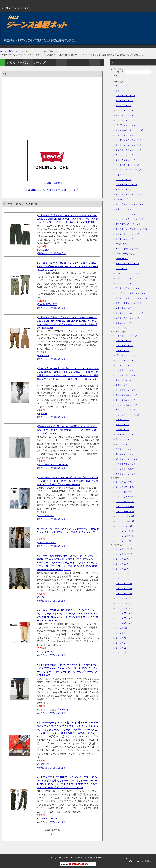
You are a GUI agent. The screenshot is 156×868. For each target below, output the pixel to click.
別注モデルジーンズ (124, 454)
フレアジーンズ (123, 365)
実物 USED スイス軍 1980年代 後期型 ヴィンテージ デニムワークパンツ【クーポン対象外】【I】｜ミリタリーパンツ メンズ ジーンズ (67, 430)
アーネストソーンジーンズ (127, 264)
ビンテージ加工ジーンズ (126, 405)
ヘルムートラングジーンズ (127, 273)
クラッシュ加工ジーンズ (126, 395)
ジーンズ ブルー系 (124, 526)
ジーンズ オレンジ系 (125, 502)
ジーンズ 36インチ (124, 608)
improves (43, 413)
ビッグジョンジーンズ (125, 125)
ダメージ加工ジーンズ (125, 400)
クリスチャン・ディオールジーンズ (131, 229)
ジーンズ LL (121, 648)
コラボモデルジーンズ (125, 464)
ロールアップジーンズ (125, 375)
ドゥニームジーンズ (124, 91)
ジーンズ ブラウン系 (125, 516)
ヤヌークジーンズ (123, 308)
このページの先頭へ (142, 861)
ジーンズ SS (121, 628)
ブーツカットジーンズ (125, 355)
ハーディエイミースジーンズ (128, 140)
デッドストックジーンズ (126, 459)
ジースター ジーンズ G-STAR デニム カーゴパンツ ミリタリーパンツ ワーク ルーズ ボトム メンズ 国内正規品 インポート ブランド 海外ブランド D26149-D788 (67, 481)
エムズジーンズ (46, 515)
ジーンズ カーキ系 (124, 482)
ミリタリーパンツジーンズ (127, 415)
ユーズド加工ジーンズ (125, 390)
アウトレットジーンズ (125, 474)
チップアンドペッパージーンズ (129, 313)
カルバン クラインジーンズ (128, 249)
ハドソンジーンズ (123, 278)
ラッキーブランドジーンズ (127, 288)
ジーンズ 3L (121, 653)
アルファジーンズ (123, 190)
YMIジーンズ (121, 244)
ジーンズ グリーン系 (125, 487)
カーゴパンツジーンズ (125, 410)
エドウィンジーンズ (124, 115)
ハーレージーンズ (123, 283)
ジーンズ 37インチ (124, 613)
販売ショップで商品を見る (52, 253)
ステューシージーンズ (125, 96)
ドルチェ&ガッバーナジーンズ (129, 130)
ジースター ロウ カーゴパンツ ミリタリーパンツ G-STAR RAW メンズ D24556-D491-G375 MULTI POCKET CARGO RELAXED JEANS (67, 266)
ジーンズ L (120, 643)
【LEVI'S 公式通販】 (52, 183)
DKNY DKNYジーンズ (125, 254)
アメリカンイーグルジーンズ (128, 194)
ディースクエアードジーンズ (128, 170)
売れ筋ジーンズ (123, 439)
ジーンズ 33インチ (124, 594)
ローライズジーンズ (124, 360)
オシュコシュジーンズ (125, 214)
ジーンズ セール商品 (125, 469)
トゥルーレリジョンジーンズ (128, 145)
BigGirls (42, 597)
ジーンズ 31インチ (124, 584)
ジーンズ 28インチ (124, 569)
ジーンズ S (120, 633)
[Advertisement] (52, 110)
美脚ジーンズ (122, 385)
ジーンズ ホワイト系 (125, 536)
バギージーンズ (123, 351)
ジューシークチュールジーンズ (129, 219)
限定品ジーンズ (123, 425)
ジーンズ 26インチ (124, 559)
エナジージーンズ (123, 209)
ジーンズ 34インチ (124, 598)
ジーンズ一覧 (122, 328)
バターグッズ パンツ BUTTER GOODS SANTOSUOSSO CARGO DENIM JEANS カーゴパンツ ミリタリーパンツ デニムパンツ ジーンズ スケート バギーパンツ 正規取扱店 (67, 219)
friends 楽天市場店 (48, 304)
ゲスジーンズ (122, 269)
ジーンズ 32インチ (124, 589)
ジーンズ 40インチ (124, 623)
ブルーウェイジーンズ (125, 160)
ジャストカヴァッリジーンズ (128, 150)
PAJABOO (43, 250)
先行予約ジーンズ (123, 449)
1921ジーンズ (122, 259)
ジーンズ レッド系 (124, 541)
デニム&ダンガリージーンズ (128, 224)
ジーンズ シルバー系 (125, 497)
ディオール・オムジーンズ (127, 165)
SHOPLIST (44, 764)
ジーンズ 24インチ (124, 549)
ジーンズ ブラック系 (125, 521)
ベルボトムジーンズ (124, 370)
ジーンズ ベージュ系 (125, 531)
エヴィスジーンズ (123, 106)
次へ (52, 834)
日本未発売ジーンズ (124, 434)
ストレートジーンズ (124, 346)
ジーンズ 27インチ (124, 564)
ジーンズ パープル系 (125, 512)
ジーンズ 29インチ (124, 574)
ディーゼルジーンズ (124, 101)
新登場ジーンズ (123, 430)
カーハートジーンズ (124, 155)
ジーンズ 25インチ (124, 554)
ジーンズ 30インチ (124, 579)
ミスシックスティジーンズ (127, 318)
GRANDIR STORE (48, 819)
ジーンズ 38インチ (124, 618)
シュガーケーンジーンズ (126, 185)
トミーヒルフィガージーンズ (128, 303)
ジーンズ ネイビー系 (125, 507)
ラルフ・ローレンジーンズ (127, 234)
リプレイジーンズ (123, 180)
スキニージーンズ (123, 341)
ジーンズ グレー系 (124, 492)
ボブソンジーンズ (123, 323)
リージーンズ (122, 120)
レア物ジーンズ (123, 420)
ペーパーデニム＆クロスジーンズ (130, 293)
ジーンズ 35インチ (124, 603)
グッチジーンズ (123, 175)
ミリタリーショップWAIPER (53, 464)
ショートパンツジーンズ (126, 336)
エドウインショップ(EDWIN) (53, 710)
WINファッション (47, 542)
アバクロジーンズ (123, 86)
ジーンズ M (121, 638)
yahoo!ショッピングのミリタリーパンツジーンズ (53, 190)
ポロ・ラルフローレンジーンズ (129, 204)
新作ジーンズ (122, 444)
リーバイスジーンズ (124, 110)
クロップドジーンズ (124, 380)
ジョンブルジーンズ (124, 135)
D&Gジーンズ (122, 199)
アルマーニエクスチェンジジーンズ (131, 298)
